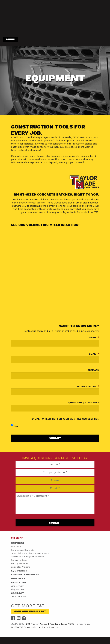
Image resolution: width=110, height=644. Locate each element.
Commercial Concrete (23, 550)
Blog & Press (18, 589)
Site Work (16, 546)
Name (94, 337)
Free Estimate (18, 597)
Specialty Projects (21, 567)
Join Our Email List (30, 611)
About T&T (19, 582)
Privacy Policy (83, 624)
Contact (17, 593)
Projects (18, 579)
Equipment (19, 571)
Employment (18, 586)
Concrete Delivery (25, 574)
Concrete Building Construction (27, 557)
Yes (16, 426)
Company (93, 370)
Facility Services (20, 563)
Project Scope (88, 386)
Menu (11, 39)
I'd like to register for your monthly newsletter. (65, 419)
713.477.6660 (18, 624)
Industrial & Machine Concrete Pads (30, 553)
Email (94, 354)
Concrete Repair (20, 560)
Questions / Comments (84, 403)
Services (17, 543)
